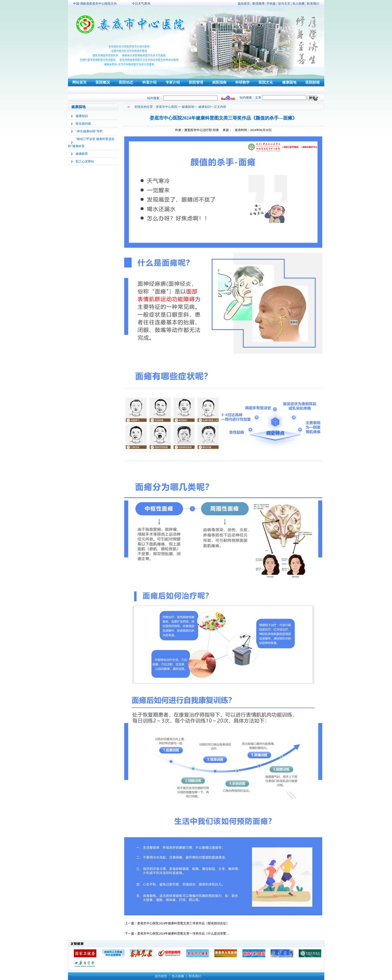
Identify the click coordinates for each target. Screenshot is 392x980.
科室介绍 (149, 82)
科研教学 (243, 82)
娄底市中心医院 (167, 107)
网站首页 (79, 82)
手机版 (271, 4)
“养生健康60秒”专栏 (89, 131)
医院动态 (126, 82)
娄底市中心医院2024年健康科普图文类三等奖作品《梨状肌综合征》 (183, 923)
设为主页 (284, 4)
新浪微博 (258, 4)
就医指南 (219, 82)
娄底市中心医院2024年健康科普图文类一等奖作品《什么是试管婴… (183, 934)
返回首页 (244, 4)
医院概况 (103, 82)
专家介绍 (173, 82)
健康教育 (82, 154)
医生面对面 (83, 124)
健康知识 (82, 116)
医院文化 (266, 82)
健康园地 (289, 82)
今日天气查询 (141, 4)
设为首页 (161, 976)
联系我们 (313, 4)
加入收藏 (298, 4)
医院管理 (196, 82)
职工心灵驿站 (85, 161)
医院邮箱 (313, 82)
